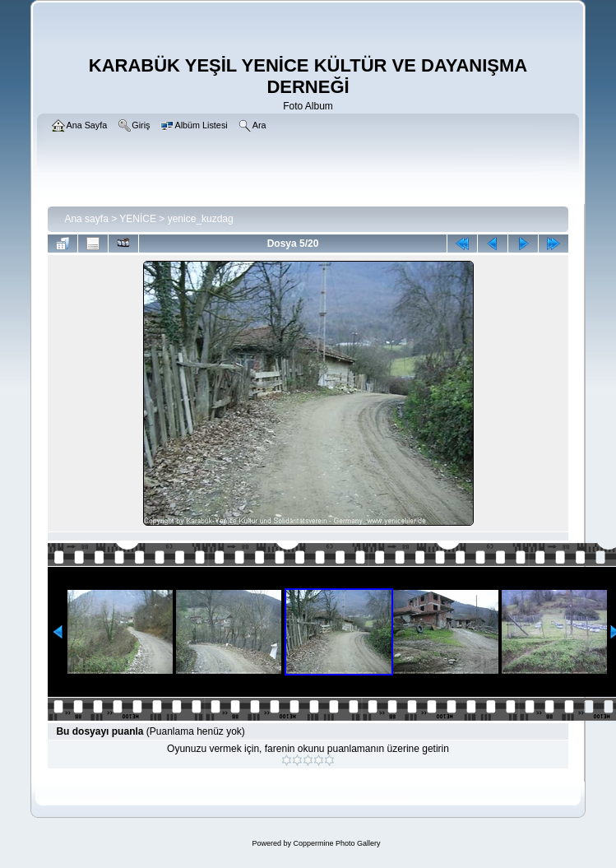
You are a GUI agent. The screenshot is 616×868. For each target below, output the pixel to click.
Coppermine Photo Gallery (336, 843)
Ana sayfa (86, 219)
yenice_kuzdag (201, 219)
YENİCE (138, 219)
